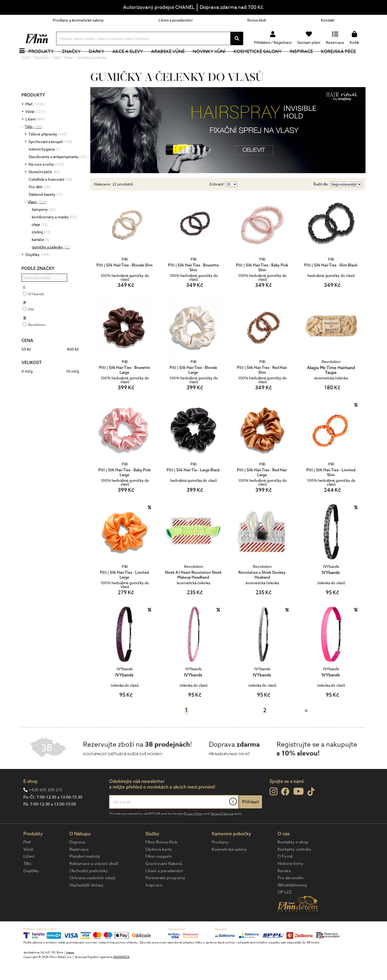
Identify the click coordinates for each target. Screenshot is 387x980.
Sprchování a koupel (50, 160)
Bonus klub (257, 20)
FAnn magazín (159, 874)
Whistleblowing (292, 903)
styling (41, 250)
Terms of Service (222, 832)
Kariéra (284, 889)
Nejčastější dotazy (86, 903)
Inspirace (307, 60)
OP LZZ (285, 910)
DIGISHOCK (121, 975)
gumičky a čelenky (51, 265)
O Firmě (285, 874)
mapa (70, 970)
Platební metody (85, 874)
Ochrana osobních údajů (92, 896)
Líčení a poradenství (175, 20)
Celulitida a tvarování (50, 197)
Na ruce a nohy (46, 182)
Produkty (47, 60)
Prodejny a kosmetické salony (78, 20)
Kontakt (328, 20)
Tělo (34, 145)
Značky (77, 60)
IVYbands (33, 312)
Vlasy (37, 220)
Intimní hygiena (44, 167)
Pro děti (40, 205)
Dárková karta (159, 867)
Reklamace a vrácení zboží (94, 882)
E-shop (31, 799)
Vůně (36, 129)
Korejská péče (344, 60)
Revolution (34, 343)
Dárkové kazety (46, 212)
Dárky (102, 60)
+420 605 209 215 (45, 808)
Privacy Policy (194, 832)
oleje (40, 242)
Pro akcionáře (291, 896)
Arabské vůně (174, 60)
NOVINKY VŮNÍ (215, 60)
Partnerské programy (165, 896)
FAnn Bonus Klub (161, 860)
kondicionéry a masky (54, 235)
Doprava (77, 860)
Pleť (35, 122)
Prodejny (220, 860)
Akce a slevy (134, 60)
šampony (44, 227)
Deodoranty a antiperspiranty (58, 175)
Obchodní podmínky (89, 889)
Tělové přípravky (48, 152)
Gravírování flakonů (164, 882)
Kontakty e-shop (293, 860)
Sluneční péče (44, 190)
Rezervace (79, 867)
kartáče (41, 257)
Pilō (28, 327)
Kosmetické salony (264, 60)
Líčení (35, 137)
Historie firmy (291, 882)
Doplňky (38, 272)
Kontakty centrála (294, 867)
